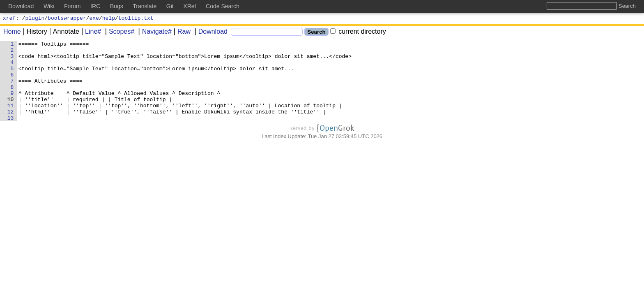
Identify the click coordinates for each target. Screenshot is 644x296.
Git (170, 6)
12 (12, 126)
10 (12, 111)
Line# (90, 33)
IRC (95, 6)
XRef (190, 6)
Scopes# (119, 33)
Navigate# (154, 33)
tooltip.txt (136, 19)
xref (9, 19)
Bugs (117, 6)
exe (94, 19)
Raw (181, 33)
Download (210, 33)
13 (12, 134)
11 (12, 119)
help (109, 19)
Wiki (49, 6)
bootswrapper (67, 19)
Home (12, 33)
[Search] (267, 33)
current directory (358, 33)
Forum (72, 6)
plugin (35, 19)
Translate (145, 6)
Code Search (223, 6)
